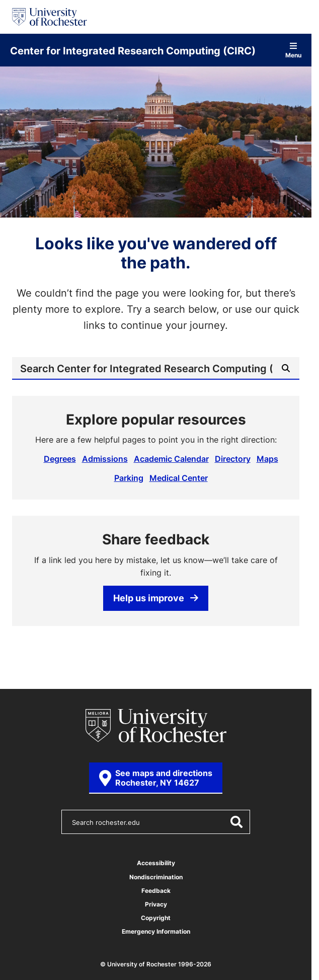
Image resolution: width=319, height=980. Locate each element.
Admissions (105, 459)
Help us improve (156, 598)
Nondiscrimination (156, 877)
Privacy (156, 904)
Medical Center (179, 478)
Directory (233, 459)
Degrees (60, 459)
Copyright (156, 918)
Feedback (156, 891)
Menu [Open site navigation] (293, 50)
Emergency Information (156, 931)
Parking (129, 478)
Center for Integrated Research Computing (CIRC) (133, 50)
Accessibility (156, 863)
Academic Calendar (171, 459)
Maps (267, 459)
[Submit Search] (286, 368)
